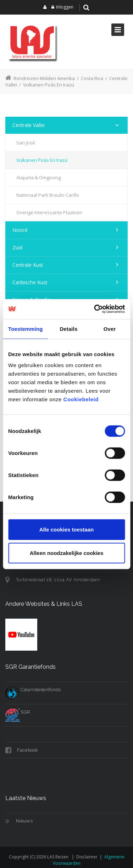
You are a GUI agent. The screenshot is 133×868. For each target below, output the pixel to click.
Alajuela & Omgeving (38, 178)
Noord (20, 230)
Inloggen (65, 7)
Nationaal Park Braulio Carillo (48, 195)
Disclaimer (87, 857)
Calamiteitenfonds (33, 690)
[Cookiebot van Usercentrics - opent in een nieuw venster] (95, 309)
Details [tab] (68, 329)
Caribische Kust (30, 282)
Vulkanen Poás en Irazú (42, 160)
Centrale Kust (28, 265)
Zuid (17, 247)
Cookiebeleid (81, 399)
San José (26, 143)
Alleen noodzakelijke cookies (67, 553)
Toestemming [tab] (26, 329)
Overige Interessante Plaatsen (49, 212)
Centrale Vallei (29, 125)
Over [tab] (110, 329)
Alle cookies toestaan (66, 530)
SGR (18, 712)
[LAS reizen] (32, 42)
